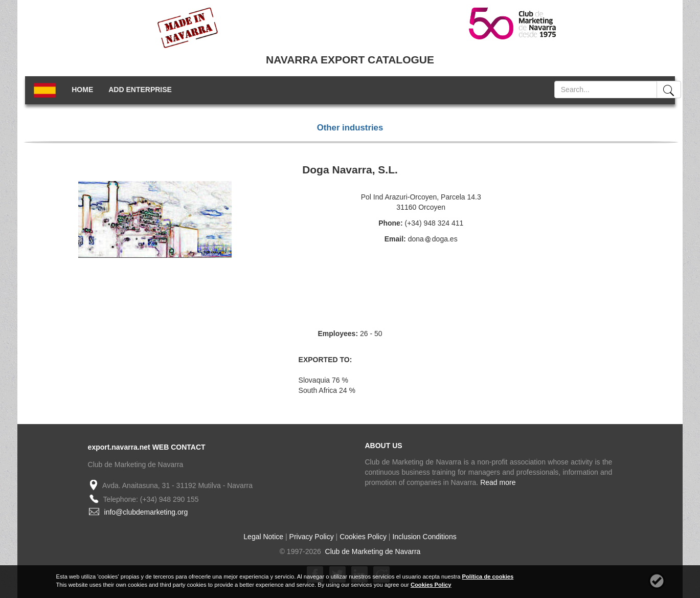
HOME (82, 90)
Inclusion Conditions (424, 537)
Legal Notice (263, 537)
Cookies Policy (363, 537)
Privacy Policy (312, 537)
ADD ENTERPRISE (140, 90)
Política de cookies (488, 577)
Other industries (350, 128)
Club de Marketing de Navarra (372, 551)
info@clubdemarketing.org (146, 512)
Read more (498, 482)
